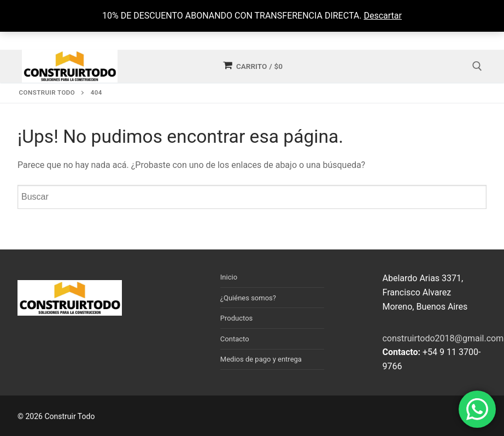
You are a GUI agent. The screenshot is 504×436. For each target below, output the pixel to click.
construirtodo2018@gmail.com (443, 338)
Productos (236, 318)
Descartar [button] (383, 16)
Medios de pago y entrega (261, 359)
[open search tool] (477, 66)
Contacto (235, 339)
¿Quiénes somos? (248, 298)
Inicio (229, 277)
